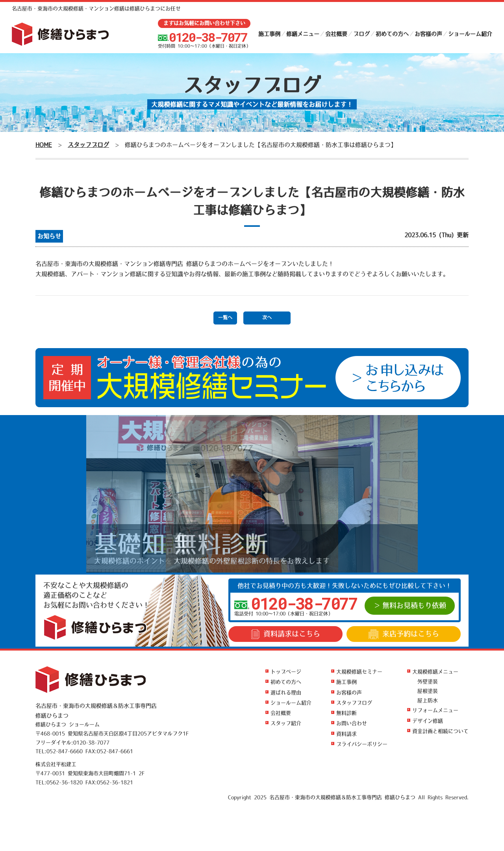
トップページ (286, 672)
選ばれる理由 (286, 692)
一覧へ (225, 318)
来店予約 (404, 634)
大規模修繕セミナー (359, 672)
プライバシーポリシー (362, 744)
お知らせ (49, 236)
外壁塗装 (428, 681)
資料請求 (286, 634)
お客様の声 (428, 34)
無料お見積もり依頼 (414, 606)
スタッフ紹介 (286, 723)
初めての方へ (392, 34)
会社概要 (336, 34)
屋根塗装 (428, 691)
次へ (267, 318)
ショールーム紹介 (470, 34)
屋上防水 (428, 700)
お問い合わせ (352, 723)
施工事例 (269, 34)
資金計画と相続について (440, 731)
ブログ (361, 34)
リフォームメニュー (435, 710)
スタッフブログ (354, 703)
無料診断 (346, 713)
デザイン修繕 (428, 721)
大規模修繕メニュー (435, 672)
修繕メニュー (303, 34)
